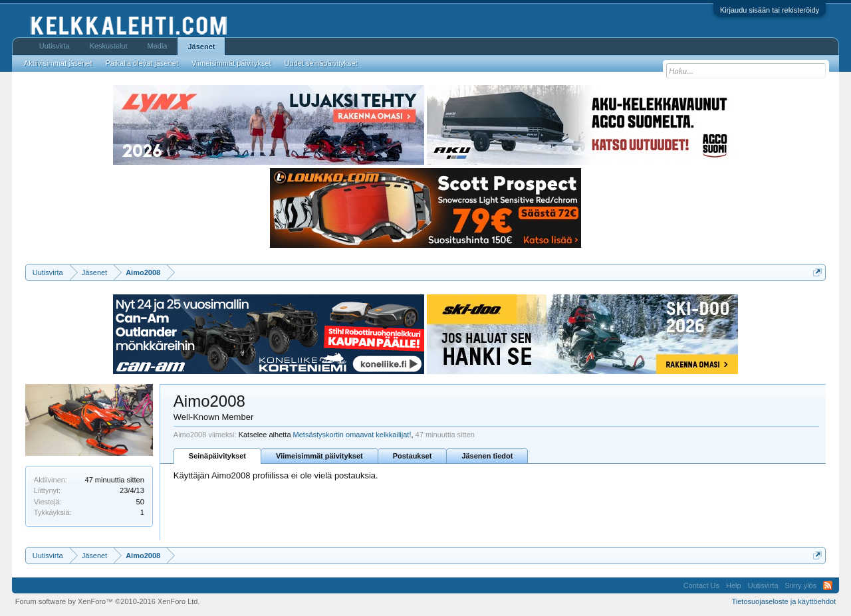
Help (734, 585)
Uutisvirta (55, 46)
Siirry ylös (801, 585)
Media (158, 46)
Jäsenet (201, 47)
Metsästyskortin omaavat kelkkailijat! (352, 435)
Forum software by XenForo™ (108, 601)
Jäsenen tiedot (487, 456)
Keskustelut (109, 46)
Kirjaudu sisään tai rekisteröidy (770, 10)
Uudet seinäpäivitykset (321, 63)
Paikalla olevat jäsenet (142, 63)
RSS (828, 585)
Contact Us (701, 585)
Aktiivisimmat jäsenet (58, 63)
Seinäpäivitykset (217, 456)
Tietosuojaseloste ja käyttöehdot (784, 601)
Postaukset (413, 456)
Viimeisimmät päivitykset (319, 456)
